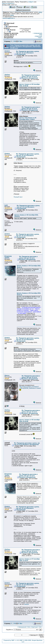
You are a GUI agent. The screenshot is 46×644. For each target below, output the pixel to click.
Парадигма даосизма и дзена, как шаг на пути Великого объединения (11, 35)
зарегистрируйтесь (8, 3)
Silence (7, 375)
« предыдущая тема (24, 627)
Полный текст (18, 197)
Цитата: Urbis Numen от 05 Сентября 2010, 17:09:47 (28, 119)
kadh (6, 205)
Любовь (7, 75)
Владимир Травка (8, 257)
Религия (13, 30)
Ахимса (7, 51)
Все (21, 41)
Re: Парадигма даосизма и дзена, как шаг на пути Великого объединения (28, 53)
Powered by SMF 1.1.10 (11, 640)
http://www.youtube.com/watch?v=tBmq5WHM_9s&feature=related (30, 387)
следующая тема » (38, 37)
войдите (31, 2)
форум (27, 604)
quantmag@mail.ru (9, 18)
